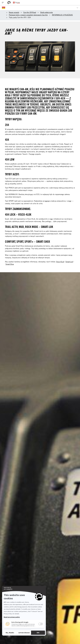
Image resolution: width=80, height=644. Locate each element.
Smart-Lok (69, 262)
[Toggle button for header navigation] (3, 3)
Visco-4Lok (60, 262)
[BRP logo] (9, 3)
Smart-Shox (10, 264)
